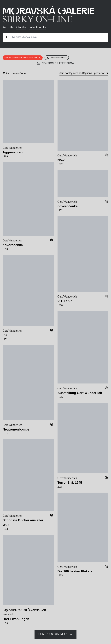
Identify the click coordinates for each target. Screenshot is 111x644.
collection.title (37, 27)
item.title (8, 27)
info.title (21, 27)
